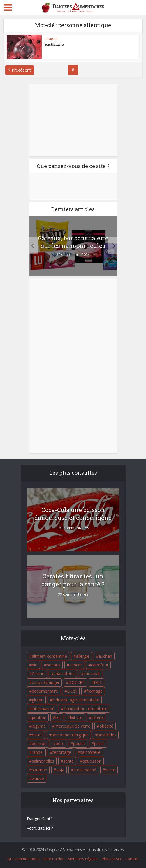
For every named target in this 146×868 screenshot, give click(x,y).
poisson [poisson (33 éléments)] (39, 743)
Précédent (21, 70)
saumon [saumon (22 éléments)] (39, 770)
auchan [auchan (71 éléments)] (105, 656)
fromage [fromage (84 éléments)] (94, 691)
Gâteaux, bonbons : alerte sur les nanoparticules (73, 242)
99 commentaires (73, 594)
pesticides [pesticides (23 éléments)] (107, 735)
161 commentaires (73, 528)
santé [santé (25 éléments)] (68, 761)
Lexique (51, 39)
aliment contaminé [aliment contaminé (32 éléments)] (49, 656)
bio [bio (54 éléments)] (35, 665)
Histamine (54, 44)
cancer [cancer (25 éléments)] (76, 665)
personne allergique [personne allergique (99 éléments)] (70, 735)
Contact (132, 859)
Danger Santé (40, 819)
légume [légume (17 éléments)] (39, 726)
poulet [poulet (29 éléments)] (79, 743)
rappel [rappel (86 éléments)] (38, 752)
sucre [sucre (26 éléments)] (110, 770)
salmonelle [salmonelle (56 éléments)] (90, 752)
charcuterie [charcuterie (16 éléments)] (64, 674)
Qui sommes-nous (23, 859)
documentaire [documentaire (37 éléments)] (45, 691)
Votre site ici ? (40, 828)
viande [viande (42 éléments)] (38, 778)
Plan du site (112, 859)
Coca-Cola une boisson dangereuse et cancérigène (73, 514)
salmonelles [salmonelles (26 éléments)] (43, 761)
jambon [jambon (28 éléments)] (39, 717)
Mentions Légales (83, 859)
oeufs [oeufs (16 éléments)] (37, 735)
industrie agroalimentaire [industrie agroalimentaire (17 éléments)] (76, 700)
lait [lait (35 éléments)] (58, 717)
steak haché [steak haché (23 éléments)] (85, 770)
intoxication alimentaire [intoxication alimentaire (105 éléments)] (86, 709)
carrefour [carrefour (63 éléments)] (100, 665)
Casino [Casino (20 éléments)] (38, 674)
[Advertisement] (73, 120)
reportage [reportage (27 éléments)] (62, 752)
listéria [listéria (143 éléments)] (98, 717)
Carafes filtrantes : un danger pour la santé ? (73, 580)
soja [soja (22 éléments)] (60, 770)
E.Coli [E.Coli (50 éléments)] (72, 691)
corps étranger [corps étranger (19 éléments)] (46, 682)
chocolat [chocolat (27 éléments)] (92, 674)
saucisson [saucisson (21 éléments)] (92, 761)
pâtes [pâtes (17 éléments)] (99, 743)
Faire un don (54, 859)
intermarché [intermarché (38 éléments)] (43, 709)
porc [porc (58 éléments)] (60, 743)
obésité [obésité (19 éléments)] (106, 726)
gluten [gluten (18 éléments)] (38, 700)
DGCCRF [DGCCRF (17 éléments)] (77, 682)
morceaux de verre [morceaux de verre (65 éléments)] (73, 726)
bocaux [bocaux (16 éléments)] (53, 665)
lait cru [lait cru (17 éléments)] (76, 717)
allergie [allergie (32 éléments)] (83, 656)
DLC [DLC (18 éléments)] (98, 682)
